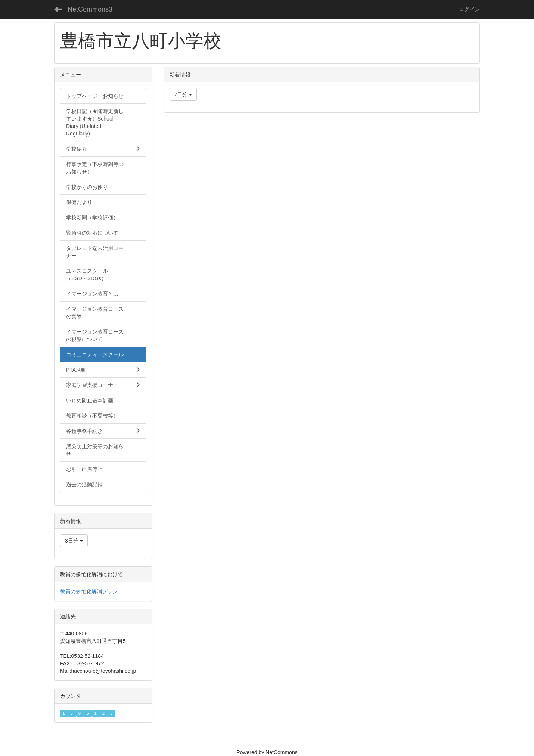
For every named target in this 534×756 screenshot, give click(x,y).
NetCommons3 (90, 9)
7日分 (183, 94)
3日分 (74, 541)
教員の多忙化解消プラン (89, 591)
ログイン (469, 9)
